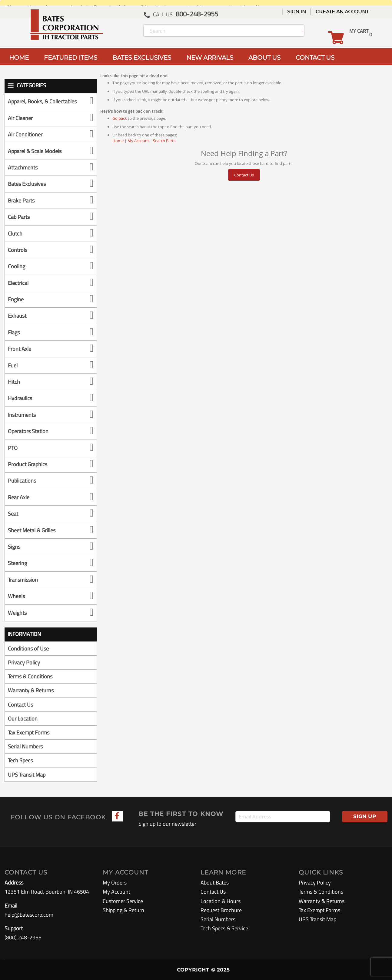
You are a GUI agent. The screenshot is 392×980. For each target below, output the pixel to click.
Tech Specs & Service (224, 928)
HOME (19, 58)
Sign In (297, 12)
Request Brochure (221, 910)
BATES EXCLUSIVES (142, 58)
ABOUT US (264, 58)
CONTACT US (315, 58)
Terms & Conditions (30, 676)
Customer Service (123, 901)
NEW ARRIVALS (210, 58)
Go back (120, 118)
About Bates (215, 883)
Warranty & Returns (31, 690)
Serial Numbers (25, 746)
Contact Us (244, 175)
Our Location (23, 719)
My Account (138, 141)
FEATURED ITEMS (71, 58)
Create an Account (342, 12)
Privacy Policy (24, 662)
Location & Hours (221, 901)
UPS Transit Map (27, 775)
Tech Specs (20, 760)
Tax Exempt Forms (29, 732)
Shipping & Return (123, 910)
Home (118, 141)
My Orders (115, 883)
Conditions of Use (28, 649)
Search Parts (164, 141)
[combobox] (224, 31)
